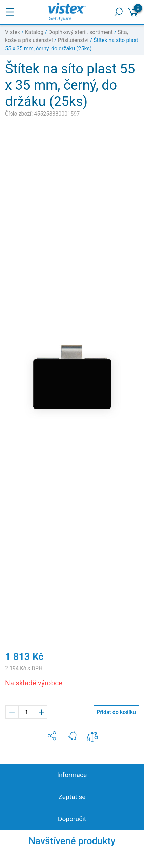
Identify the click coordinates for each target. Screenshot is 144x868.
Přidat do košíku (116, 712)
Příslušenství (73, 40)
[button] (52, 736)
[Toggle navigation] (10, 12)
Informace (72, 775)
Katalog (34, 32)
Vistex (13, 32)
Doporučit (72, 819)
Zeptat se (72, 797)
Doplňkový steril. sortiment (81, 32)
